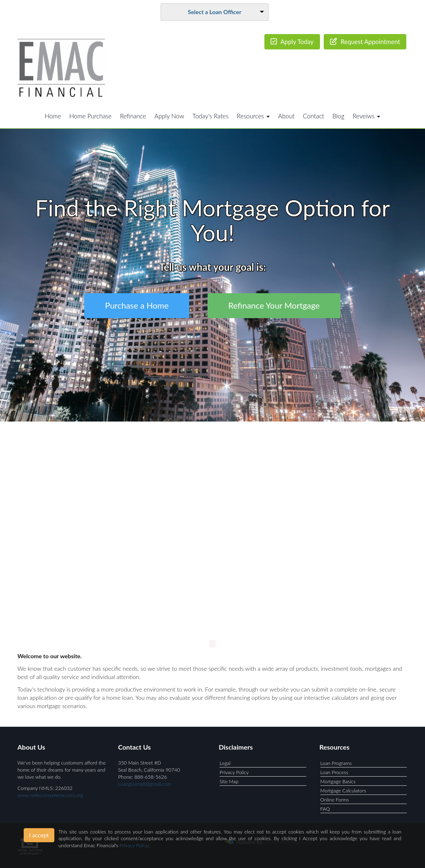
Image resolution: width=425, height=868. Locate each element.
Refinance (133, 116)
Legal (225, 763)
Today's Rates (211, 116)
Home (53, 116)
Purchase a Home (137, 305)
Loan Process (334, 772)
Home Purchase (90, 116)
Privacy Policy (234, 772)
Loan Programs (336, 763)
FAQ (325, 809)
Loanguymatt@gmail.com (145, 784)
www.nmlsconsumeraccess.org (50, 795)
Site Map (229, 781)
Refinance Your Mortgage (274, 305)
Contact (314, 116)
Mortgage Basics (338, 781)
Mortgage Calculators (343, 791)
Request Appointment (365, 42)
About (286, 116)
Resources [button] (254, 116)
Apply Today (292, 42)
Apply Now (169, 116)
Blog (338, 116)
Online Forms (335, 800)
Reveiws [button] (367, 116)
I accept (39, 835)
